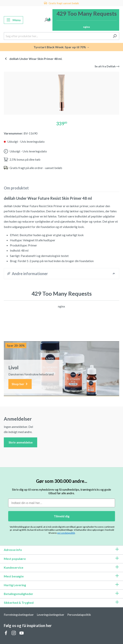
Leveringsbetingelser (51, 615)
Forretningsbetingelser (19, 615)
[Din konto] (47, 20)
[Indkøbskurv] (86, 20)
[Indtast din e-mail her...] (62, 503)
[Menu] (13, 20)
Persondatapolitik (79, 615)
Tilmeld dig (62, 516)
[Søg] (115, 36)
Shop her (20, 384)
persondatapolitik (66, 533)
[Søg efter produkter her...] (57, 36)
